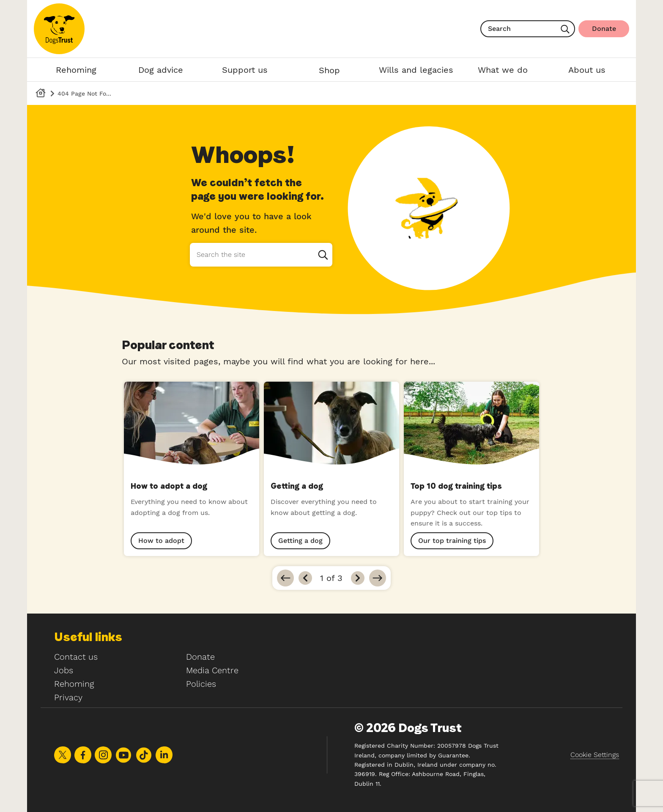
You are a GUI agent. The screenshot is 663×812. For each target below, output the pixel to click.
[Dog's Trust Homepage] (41, 93)
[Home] (59, 29)
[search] (528, 29)
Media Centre (212, 670)
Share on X (63, 755)
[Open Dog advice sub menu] (161, 71)
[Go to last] (378, 578)
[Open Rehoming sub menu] (76, 71)
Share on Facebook (83, 755)
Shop (329, 70)
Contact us (76, 657)
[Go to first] (285, 578)
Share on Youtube (123, 755)
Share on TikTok (144, 755)
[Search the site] (261, 255)
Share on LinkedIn (164, 755)
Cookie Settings (595, 755)
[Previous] (305, 578)
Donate (200, 657)
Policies (201, 684)
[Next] (358, 578)
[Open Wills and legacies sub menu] (416, 71)
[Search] (565, 30)
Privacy (68, 697)
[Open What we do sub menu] (503, 71)
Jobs (64, 670)
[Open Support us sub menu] (245, 71)
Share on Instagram (103, 755)
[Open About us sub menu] (587, 71)
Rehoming (74, 684)
